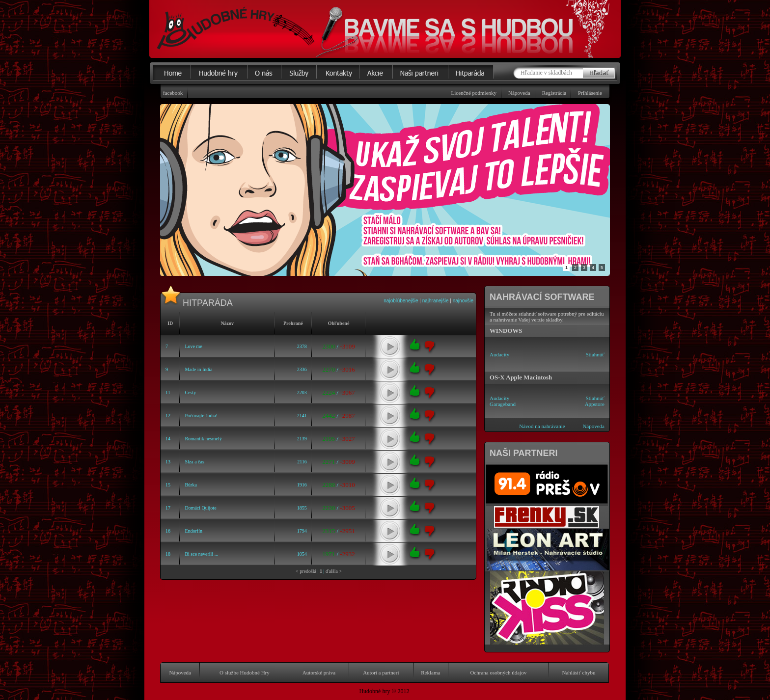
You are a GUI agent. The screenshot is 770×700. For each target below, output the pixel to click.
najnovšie (463, 301)
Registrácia (554, 93)
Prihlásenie (590, 93)
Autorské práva (319, 673)
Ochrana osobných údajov (498, 673)
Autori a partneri (381, 673)
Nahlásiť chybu (579, 673)
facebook (173, 93)
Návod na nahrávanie (542, 426)
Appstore (595, 404)
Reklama (430, 673)
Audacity (499, 354)
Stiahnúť (595, 354)
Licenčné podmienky (474, 93)
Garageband (503, 404)
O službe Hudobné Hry (245, 673)
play (390, 347)
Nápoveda (519, 93)
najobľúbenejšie (401, 301)
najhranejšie (436, 301)
